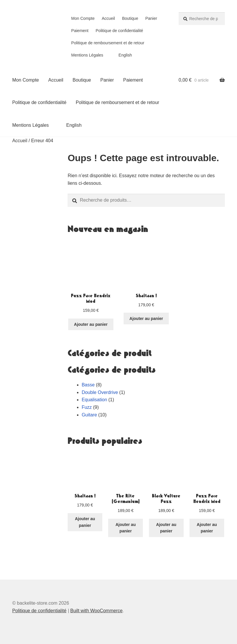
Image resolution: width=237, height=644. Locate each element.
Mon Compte (83, 18)
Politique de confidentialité (119, 31)
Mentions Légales (87, 55)
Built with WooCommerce (96, 611)
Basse (88, 385)
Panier (151, 18)
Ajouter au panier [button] (91, 324)
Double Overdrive (100, 392)
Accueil (108, 18)
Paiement (80, 31)
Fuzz (87, 407)
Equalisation (94, 400)
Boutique (130, 18)
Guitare (89, 415)
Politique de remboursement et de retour (108, 43)
